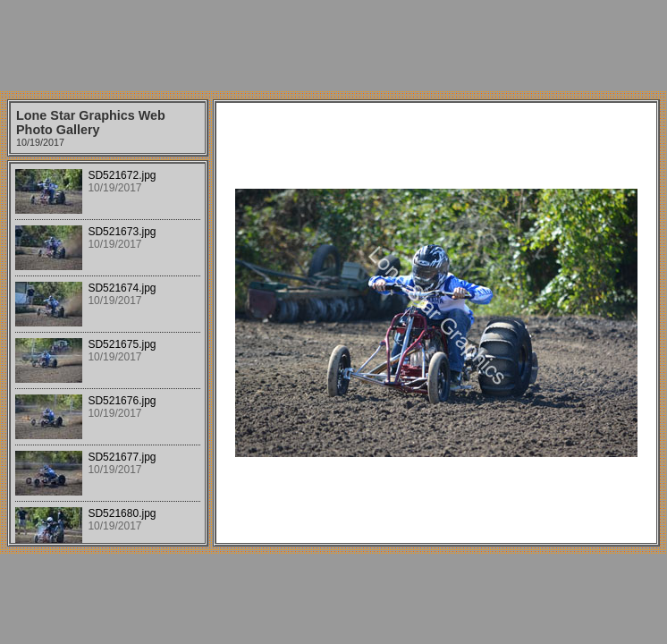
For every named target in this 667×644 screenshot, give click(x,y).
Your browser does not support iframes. (108, 353)
